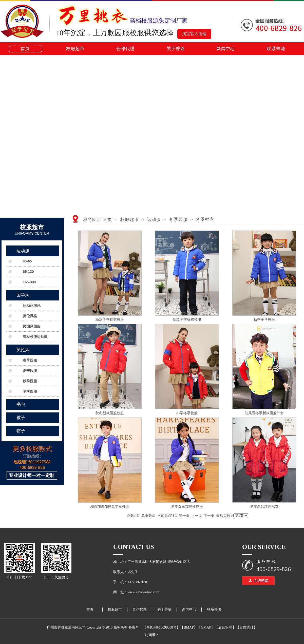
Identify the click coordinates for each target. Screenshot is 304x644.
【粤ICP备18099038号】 (161, 627)
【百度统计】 (246, 627)
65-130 (28, 272)
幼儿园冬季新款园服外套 (264, 413)
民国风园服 (32, 326)
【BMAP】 (189, 627)
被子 (21, 418)
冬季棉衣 (205, 220)
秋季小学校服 (264, 320)
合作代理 (125, 49)
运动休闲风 (32, 306)
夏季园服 (30, 371)
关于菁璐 (176, 49)
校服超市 (75, 49)
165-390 (29, 282)
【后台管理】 (225, 627)
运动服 (23, 251)
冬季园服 (30, 391)
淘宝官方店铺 (194, 34)
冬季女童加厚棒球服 (187, 507)
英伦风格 (30, 316)
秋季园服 (30, 381)
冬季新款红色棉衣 (264, 507)
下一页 (209, 516)
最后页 (221, 516)
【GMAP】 (206, 627)
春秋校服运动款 (35, 337)
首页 (25, 49)
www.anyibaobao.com (143, 592)
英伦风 (23, 350)
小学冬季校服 (187, 413)
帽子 (21, 431)
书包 (21, 404)
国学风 (23, 295)
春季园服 (30, 360)
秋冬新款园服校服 (110, 413)
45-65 (27, 261)
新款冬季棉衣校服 (110, 320)
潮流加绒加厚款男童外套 (110, 507)
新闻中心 (226, 49)
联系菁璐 (276, 49)
